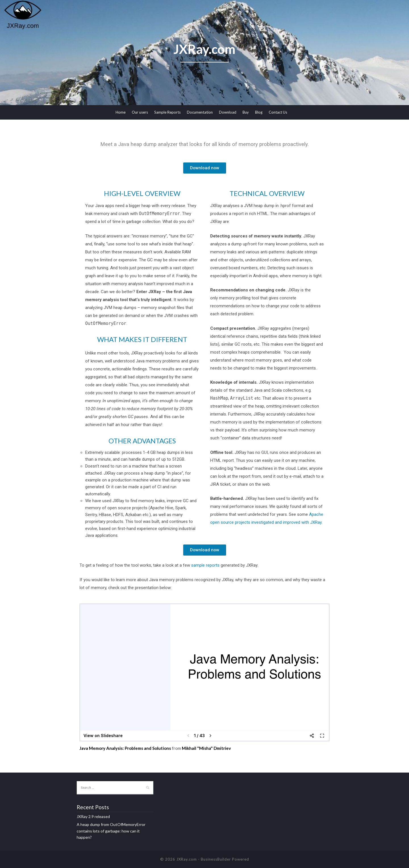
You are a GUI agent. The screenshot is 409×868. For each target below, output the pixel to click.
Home (121, 112)
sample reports (205, 565)
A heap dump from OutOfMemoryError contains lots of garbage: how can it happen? (111, 831)
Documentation (200, 112)
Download (228, 112)
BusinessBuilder (216, 859)
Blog (259, 112)
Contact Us (278, 112)
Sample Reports (167, 112)
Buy (246, 112)
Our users (140, 112)
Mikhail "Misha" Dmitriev (206, 748)
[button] (205, 168)
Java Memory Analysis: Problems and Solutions (125, 748)
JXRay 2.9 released (93, 816)
